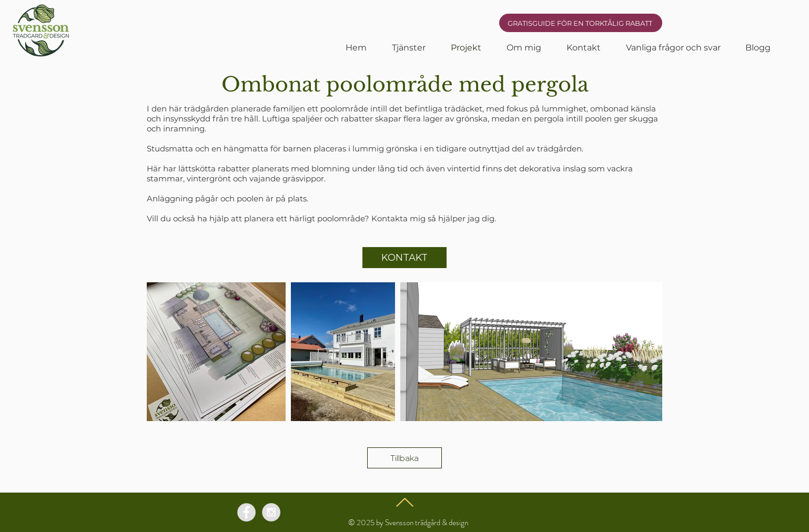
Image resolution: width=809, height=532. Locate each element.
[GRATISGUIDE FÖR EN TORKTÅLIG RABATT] (581, 23)
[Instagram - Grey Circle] (271, 512)
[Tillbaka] (404, 458)
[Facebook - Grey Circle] (246, 512)
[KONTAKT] (404, 258)
